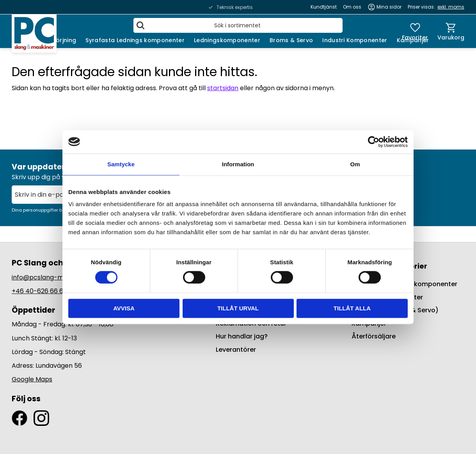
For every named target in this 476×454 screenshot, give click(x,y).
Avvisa (124, 308)
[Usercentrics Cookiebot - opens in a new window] (374, 142)
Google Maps (32, 379)
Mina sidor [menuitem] (389, 7)
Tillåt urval (238, 308)
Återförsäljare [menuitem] (374, 336)
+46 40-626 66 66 (39, 291)
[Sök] (140, 25)
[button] (415, 31)
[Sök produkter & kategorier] (238, 25)
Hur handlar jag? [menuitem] (242, 336)
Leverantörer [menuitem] (236, 350)
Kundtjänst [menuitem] (324, 7)
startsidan (223, 88)
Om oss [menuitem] (352, 7)
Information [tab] (238, 164)
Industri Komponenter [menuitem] (355, 40)
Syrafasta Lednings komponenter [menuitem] (135, 40)
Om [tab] (355, 164)
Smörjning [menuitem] (61, 40)
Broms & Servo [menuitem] (291, 40)
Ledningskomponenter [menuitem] (227, 40)
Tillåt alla (352, 308)
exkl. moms (451, 7)
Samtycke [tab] (121, 164)
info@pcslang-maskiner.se (53, 277)
